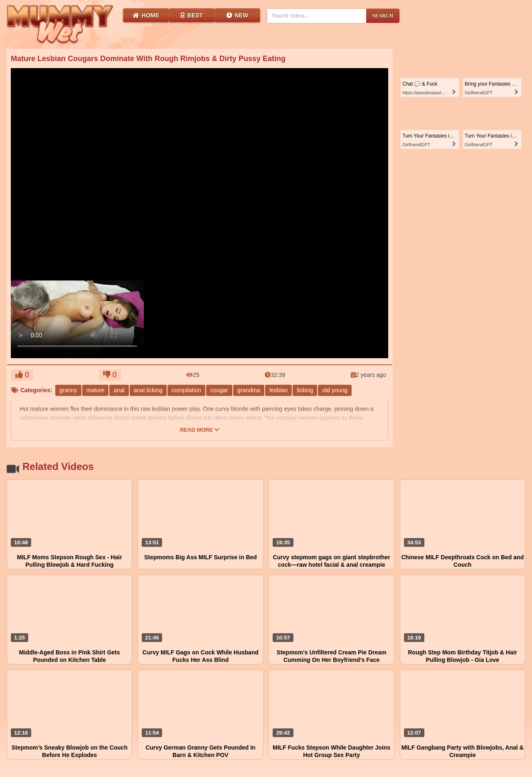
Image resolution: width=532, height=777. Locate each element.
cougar (219, 390)
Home (146, 15)
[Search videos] (317, 16)
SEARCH (383, 16)
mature (96, 390)
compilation (186, 390)
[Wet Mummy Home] (60, 25)
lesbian (278, 390)
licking (305, 390)
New (238, 15)
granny (68, 390)
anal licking (148, 390)
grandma (249, 390)
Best (192, 15)
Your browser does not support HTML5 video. (77, 318)
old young (335, 390)
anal (119, 390)
